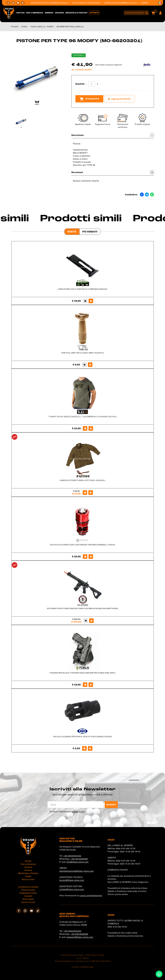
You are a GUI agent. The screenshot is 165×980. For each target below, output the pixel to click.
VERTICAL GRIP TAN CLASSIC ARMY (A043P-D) (83, 353)
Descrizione (113, 135)
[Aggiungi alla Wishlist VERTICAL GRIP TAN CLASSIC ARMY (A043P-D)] (90, 365)
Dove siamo (28, 899)
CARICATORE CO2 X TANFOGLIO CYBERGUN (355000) (82, 289)
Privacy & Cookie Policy (72, 955)
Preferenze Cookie (95, 955)
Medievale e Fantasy (77, 13)
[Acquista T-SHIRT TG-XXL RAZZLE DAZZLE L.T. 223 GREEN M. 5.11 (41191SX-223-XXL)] (85, 428)
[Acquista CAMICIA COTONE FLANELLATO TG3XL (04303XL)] (85, 493)
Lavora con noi (28, 902)
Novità (72, 232)
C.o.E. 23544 (83, 958)
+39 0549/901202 (72, 856)
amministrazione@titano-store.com (126, 3)
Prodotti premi (28, 890)
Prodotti (15, 27)
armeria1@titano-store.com (80, 937)
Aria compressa (35, 13)
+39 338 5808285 (79, 934)
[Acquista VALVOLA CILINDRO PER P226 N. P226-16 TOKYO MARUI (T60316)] (84, 748)
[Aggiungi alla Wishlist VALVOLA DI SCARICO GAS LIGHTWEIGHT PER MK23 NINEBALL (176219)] (91, 557)
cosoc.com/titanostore (91, 896)
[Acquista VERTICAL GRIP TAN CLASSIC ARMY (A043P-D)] (84, 365)
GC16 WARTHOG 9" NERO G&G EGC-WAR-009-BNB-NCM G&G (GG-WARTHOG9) (82, 608)
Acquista (89, 99)
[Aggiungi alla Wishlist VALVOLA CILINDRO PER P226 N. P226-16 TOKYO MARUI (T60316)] (90, 748)
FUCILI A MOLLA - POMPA (42, 27)
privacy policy (78, 812)
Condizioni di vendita (28, 887)
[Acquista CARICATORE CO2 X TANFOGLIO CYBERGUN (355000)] (85, 301)
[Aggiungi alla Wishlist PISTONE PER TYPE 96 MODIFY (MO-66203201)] (119, 99)
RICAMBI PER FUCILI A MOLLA (70, 27)
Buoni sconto (28, 879)
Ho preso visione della (67, 812)
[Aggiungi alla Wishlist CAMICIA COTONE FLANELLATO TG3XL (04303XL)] (91, 493)
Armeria (49, 13)
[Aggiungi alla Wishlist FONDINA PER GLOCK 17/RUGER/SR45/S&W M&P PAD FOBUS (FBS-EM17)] (91, 685)
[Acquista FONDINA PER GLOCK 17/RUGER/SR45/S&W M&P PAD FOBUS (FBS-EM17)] (85, 685)
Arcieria (60, 13)
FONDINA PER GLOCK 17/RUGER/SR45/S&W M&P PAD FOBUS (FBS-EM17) (82, 673)
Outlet (28, 876)
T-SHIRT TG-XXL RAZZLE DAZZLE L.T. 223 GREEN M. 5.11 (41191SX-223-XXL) (83, 417)
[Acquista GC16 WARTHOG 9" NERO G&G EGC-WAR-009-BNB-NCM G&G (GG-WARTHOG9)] (86, 621)
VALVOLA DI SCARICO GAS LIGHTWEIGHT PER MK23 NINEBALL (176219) (82, 545)
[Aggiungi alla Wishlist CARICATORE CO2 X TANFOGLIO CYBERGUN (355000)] (91, 301)
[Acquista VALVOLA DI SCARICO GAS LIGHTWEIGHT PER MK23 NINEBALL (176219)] (85, 557)
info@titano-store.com (78, 862)
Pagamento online (28, 893)
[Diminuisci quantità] (86, 84)
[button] (160, 3)
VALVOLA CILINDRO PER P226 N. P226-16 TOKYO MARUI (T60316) (82, 737)
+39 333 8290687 (79, 859)
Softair (20, 13)
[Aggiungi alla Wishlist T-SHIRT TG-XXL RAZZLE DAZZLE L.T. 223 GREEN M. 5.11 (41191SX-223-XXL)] (91, 428)
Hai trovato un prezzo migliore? (109, 65)
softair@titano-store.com (61, 3)
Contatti (28, 896)
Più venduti (90, 232)
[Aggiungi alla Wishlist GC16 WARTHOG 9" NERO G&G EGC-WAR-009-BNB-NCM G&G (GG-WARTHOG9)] (91, 621)
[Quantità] (92, 84)
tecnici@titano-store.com (72, 880)
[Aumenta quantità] (98, 84)
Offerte (94, 13)
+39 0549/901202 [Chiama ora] (95, 3)
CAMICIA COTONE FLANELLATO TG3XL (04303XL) (82, 480)
